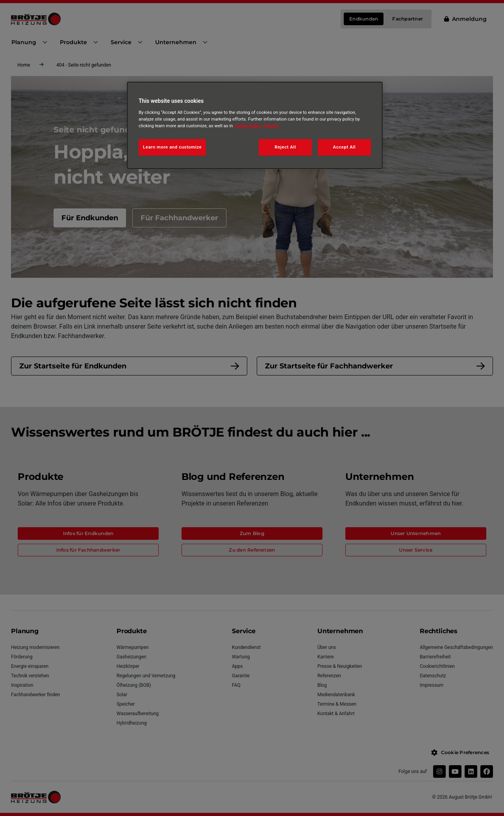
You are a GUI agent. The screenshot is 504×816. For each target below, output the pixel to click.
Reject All (285, 147)
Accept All (345, 147)
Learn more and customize (172, 147)
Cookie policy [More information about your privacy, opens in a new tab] (249, 126)
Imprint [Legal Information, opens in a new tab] (271, 126)
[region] (255, 125)
